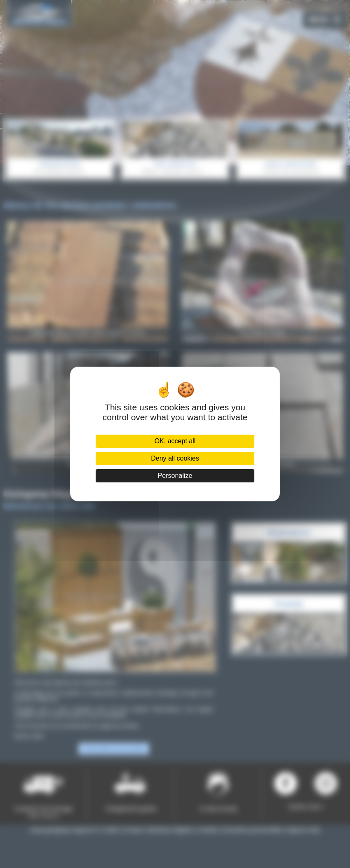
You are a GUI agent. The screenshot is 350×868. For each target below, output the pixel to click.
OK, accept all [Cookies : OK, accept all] (175, 441)
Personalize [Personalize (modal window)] (175, 476)
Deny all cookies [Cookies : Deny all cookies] (175, 458)
